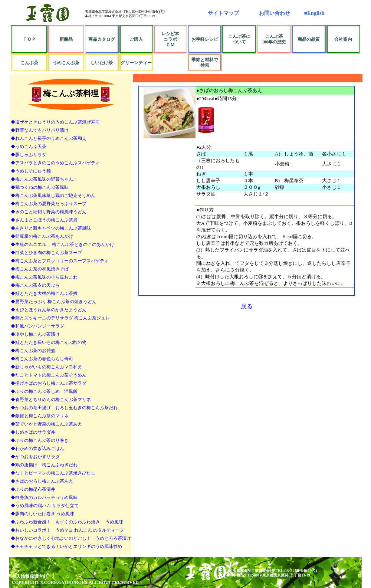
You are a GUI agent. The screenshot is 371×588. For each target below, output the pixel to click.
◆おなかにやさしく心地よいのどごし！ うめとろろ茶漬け (71, 538)
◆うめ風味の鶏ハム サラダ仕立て (45, 506)
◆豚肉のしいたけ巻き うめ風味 (42, 514)
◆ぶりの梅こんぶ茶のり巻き (40, 440)
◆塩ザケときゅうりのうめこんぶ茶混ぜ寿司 (55, 122)
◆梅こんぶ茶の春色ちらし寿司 (42, 359)
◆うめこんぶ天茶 (29, 147)
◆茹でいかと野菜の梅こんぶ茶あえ (46, 424)
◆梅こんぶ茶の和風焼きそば (40, 269)
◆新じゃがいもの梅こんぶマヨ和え (46, 367)
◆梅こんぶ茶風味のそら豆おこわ (44, 277)
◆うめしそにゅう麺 (31, 171)
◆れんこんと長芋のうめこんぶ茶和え (49, 138)
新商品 (66, 40)
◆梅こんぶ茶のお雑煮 (33, 351)
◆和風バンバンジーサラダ (37, 326)
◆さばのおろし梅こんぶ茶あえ (42, 481)
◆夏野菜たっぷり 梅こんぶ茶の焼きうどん (54, 302)
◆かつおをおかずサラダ (35, 457)
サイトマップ (223, 13)
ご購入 (136, 40)
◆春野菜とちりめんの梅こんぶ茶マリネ (51, 400)
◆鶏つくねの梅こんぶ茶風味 (40, 187)
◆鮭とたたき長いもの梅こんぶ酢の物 (49, 342)
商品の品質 (309, 40)
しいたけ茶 (102, 63)
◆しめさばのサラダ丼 (33, 432)
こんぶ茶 (29, 63)
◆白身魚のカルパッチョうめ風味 (44, 497)
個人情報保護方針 (30, 576)
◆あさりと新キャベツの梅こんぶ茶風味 (51, 228)
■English (314, 13)
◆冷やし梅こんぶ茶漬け (35, 334)
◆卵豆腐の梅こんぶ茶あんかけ (42, 236)
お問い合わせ (275, 13)
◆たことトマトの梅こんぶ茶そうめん (49, 375)
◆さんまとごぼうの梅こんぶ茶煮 (44, 220)
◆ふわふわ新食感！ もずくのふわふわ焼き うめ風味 (67, 522)
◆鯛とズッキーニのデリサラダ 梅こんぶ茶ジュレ (60, 318)
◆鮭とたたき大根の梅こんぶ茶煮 (44, 293)
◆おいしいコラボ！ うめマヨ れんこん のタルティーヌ (68, 530)
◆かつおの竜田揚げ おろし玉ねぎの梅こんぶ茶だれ (64, 408)
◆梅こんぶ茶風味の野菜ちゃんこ (44, 179)
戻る (247, 306)
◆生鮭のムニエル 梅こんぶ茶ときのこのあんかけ (63, 244)
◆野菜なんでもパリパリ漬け (40, 130)
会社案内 (343, 40)
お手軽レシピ (205, 40)
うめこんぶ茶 (66, 63)
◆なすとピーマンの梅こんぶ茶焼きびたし (53, 473)
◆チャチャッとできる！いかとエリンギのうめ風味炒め (66, 546)
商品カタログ (102, 40)
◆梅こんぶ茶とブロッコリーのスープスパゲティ (60, 261)
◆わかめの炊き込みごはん (37, 449)
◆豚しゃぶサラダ (29, 155)
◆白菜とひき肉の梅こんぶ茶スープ (46, 253)
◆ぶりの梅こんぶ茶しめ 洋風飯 (44, 391)
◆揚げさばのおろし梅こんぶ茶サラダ (49, 383)
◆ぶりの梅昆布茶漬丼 (33, 489)
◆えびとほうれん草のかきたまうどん (49, 310)
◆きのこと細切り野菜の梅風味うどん (49, 212)
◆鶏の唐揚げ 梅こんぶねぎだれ (44, 465)
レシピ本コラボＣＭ (170, 40)
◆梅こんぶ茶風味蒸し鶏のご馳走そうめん (53, 196)
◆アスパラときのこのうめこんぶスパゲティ (55, 163)
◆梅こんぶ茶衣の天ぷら (35, 285)
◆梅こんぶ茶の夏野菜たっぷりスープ (49, 204)
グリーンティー (136, 63)
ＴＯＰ (29, 40)
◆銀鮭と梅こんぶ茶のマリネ (40, 416)
